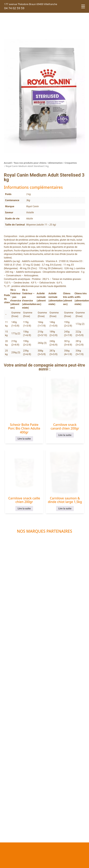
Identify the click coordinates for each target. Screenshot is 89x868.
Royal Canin (32, 206)
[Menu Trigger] (83, 6)
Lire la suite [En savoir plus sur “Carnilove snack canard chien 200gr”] (65, 435)
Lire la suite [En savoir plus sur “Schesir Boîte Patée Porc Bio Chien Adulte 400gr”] (24, 439)
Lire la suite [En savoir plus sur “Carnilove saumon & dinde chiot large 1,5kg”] (65, 508)
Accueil (8, 163)
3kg (28, 200)
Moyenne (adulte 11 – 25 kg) (41, 225)
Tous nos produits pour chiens (30, 163)
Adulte (30, 218)
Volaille (30, 212)
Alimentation (55, 163)
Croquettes (71, 163)
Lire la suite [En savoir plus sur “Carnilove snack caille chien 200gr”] (24, 508)
